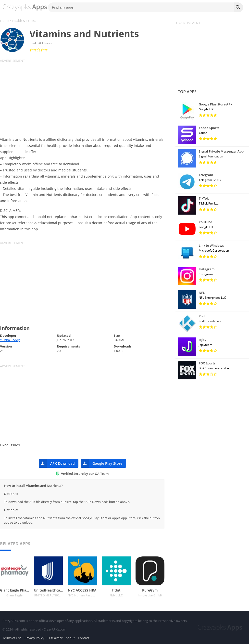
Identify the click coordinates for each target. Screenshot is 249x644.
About (70, 638)
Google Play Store (102, 463)
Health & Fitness (24, 21)
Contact (84, 638)
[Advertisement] (85, 97)
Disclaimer (55, 638)
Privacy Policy (34, 638)
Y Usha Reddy (10, 340)
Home (5, 21)
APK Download (57, 463)
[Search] (238, 7)
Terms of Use (12, 638)
